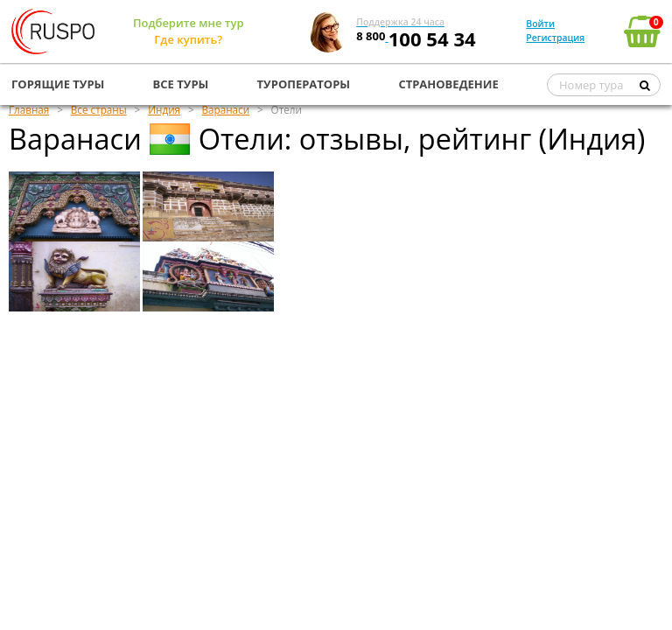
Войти (540, 24)
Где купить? (188, 39)
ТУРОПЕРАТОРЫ (304, 84)
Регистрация (555, 38)
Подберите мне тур (189, 23)
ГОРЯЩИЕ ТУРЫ (58, 84)
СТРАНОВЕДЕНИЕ (448, 84)
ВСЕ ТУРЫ (181, 84)
